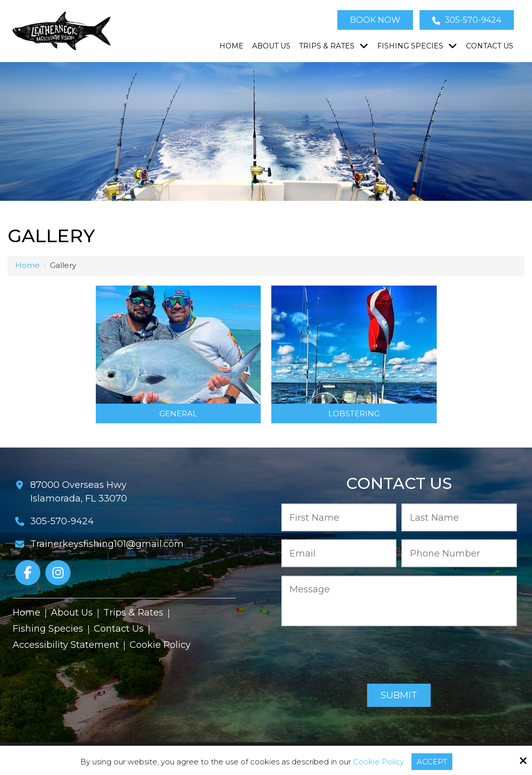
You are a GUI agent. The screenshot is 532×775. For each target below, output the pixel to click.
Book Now (375, 20)
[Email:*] (339, 553)
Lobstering (354, 413)
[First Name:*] (339, 517)
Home (27, 265)
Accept (432, 762)
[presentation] (399, 655)
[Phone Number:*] (459, 553)
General (178, 413)
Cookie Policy (378, 762)
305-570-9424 (467, 20)
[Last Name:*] (459, 517)
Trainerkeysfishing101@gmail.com (107, 544)
